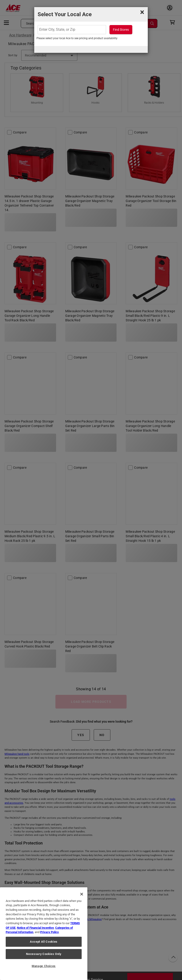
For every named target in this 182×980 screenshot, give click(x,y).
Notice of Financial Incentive (35, 928)
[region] (44, 934)
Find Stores (121, 30)
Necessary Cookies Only (44, 954)
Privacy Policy (49, 932)
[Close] (82, 894)
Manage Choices (44, 966)
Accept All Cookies (44, 942)
